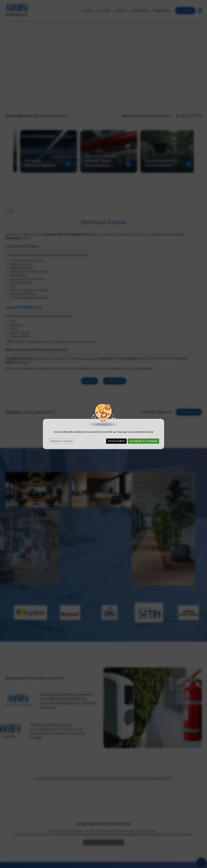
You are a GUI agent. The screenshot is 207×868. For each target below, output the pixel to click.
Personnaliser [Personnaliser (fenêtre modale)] (116, 441)
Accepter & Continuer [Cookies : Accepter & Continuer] (143, 441)
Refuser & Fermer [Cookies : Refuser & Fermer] (62, 441)
